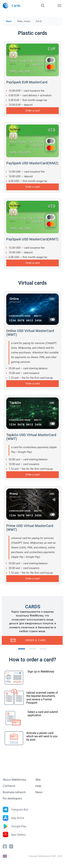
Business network (14, 792)
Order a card (32, 111)
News (39, 792)
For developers (12, 798)
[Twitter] (11, 846)
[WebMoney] (6, 6)
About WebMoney (14, 780)
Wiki (38, 780)
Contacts (9, 786)
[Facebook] (5, 846)
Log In (51, 6)
